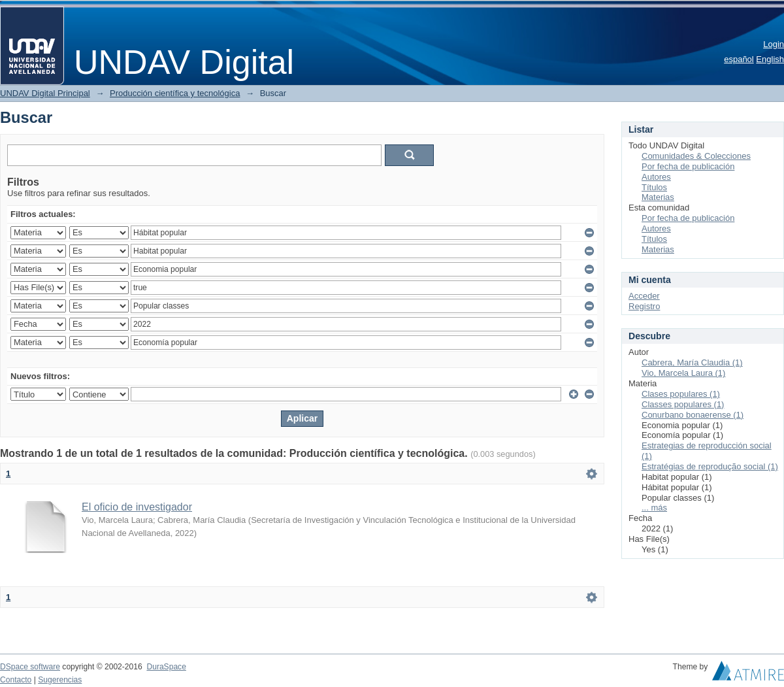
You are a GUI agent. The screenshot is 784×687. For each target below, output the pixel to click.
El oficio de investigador (137, 507)
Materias (658, 197)
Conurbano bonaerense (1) (693, 415)
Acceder (644, 296)
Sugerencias (60, 680)
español (739, 59)
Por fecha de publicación (688, 166)
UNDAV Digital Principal (45, 93)
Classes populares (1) (683, 404)
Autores (656, 177)
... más (654, 508)
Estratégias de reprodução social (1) (710, 466)
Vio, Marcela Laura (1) (683, 373)
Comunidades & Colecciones (696, 156)
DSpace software (30, 667)
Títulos (654, 187)
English (770, 59)
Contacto (16, 680)
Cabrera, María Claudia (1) (692, 362)
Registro (644, 306)
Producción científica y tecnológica (175, 93)
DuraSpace (166, 667)
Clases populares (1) (681, 394)
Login (774, 44)
